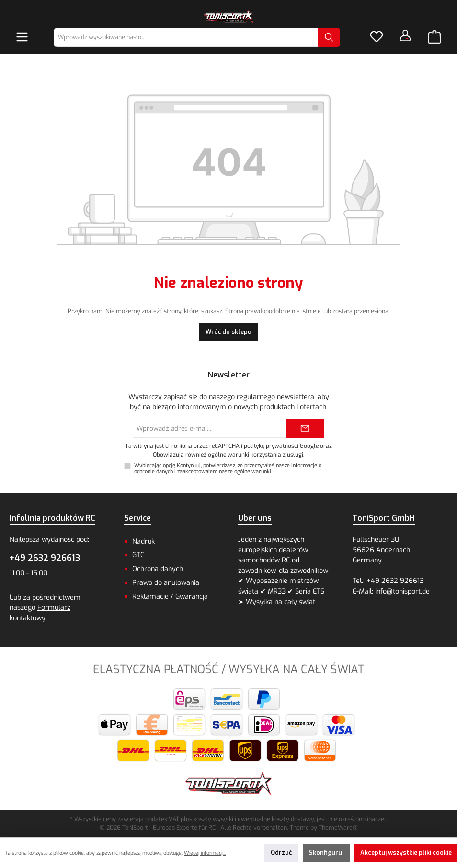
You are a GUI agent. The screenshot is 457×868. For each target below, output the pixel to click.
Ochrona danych (158, 569)
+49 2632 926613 (45, 558)
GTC (138, 555)
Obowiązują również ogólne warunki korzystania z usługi (228, 455)
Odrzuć (281, 852)
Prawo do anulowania (166, 583)
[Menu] (22, 37)
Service (137, 518)
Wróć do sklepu (228, 332)
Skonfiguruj (326, 852)
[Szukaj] (329, 37)
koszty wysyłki (213, 819)
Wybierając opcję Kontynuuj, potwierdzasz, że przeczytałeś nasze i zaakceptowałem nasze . (228, 468)
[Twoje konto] (405, 35)
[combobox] (186, 37)
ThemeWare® (338, 828)
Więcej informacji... (205, 853)
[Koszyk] (434, 37)
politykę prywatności (271, 446)
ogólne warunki (253, 472)
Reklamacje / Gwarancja (170, 597)
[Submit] (305, 429)
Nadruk (143, 542)
